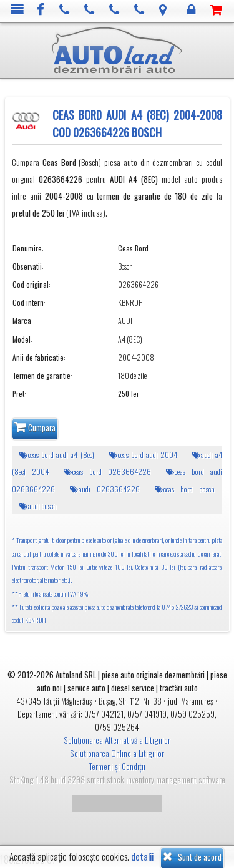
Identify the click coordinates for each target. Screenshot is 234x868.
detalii (142, 856)
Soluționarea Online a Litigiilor (117, 753)
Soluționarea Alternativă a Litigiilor (117, 740)
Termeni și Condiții (117, 766)
